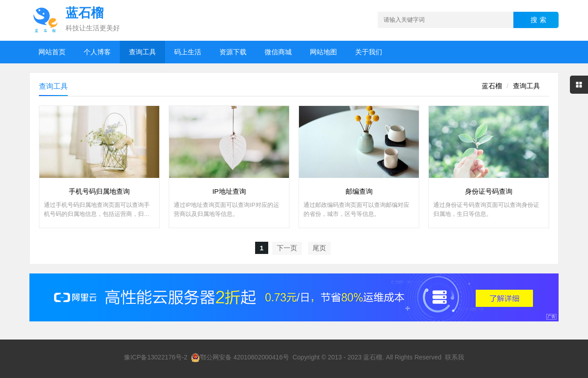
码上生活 (188, 52)
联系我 (455, 357)
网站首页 (52, 52)
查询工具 (142, 52)
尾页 (319, 248)
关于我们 (369, 52)
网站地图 (323, 52)
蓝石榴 (492, 86)
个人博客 (97, 52)
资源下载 (233, 52)
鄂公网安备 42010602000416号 (240, 357)
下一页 (287, 248)
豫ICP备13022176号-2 (156, 357)
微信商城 (278, 52)
